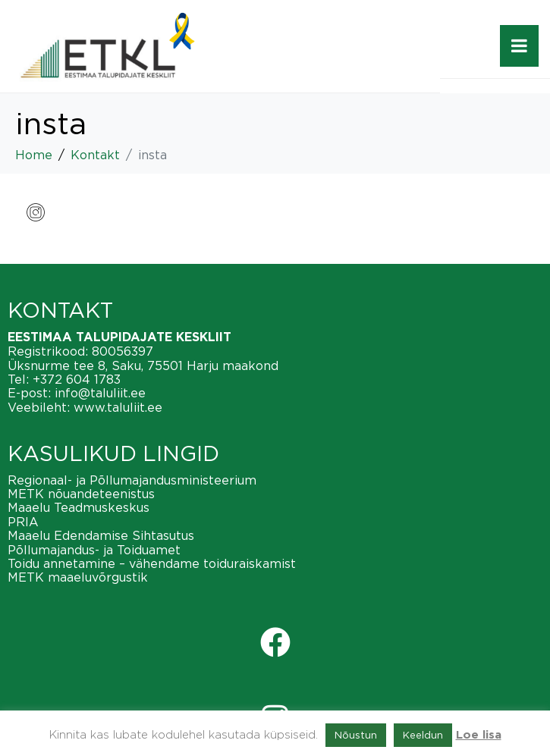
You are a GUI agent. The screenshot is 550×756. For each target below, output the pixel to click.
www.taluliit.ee (118, 407)
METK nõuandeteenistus (81, 494)
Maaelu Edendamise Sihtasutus (101, 535)
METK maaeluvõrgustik (78, 577)
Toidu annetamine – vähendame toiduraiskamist (152, 563)
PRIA (23, 522)
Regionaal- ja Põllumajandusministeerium (132, 480)
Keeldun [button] (423, 735)
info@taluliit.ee (100, 393)
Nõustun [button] (356, 735)
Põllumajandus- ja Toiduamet (94, 550)
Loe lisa (479, 735)
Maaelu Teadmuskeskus (79, 507)
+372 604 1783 (77, 379)
